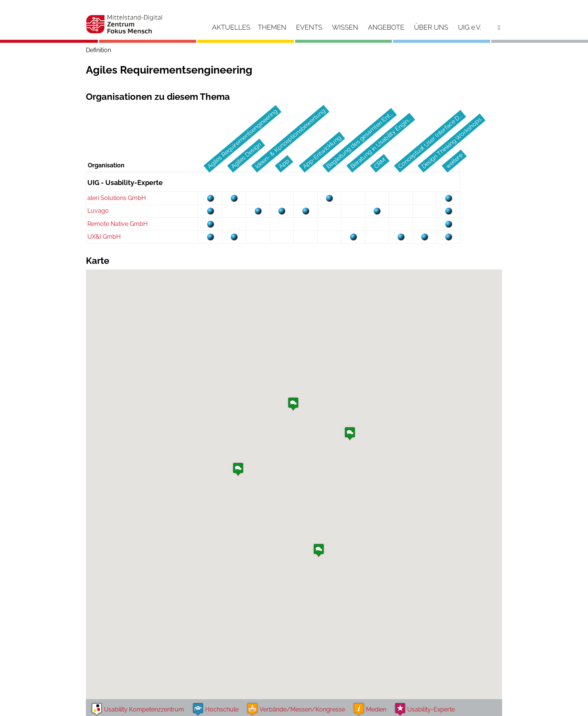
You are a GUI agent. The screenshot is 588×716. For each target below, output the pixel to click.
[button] (350, 435)
